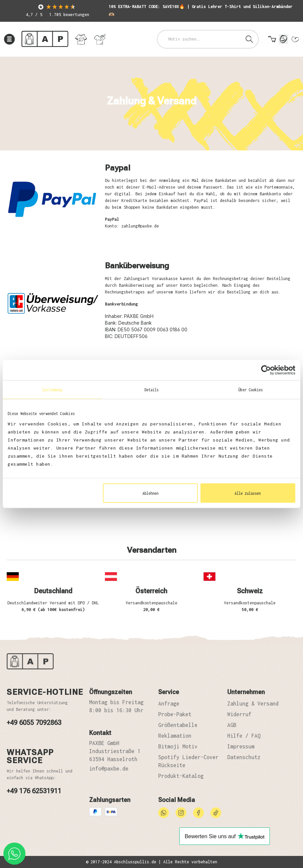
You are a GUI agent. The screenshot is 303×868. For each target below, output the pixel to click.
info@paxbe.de (109, 769)
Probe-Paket (175, 714)
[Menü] (9, 39)
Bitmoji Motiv (178, 746)
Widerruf (239, 714)
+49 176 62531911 (34, 791)
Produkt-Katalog (181, 776)
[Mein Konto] (284, 39)
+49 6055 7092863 (34, 723)
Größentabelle (178, 725)
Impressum (241, 746)
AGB (232, 725)
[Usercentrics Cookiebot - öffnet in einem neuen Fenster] (266, 370)
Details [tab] (152, 389)
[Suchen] (249, 39)
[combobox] (199, 39)
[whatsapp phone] (14, 854)
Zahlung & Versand (253, 704)
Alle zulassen (248, 493)
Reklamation (175, 736)
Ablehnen (150, 493)
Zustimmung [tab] (52, 389)
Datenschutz (244, 757)
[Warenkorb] (272, 41)
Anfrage (169, 704)
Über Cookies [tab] (251, 389)
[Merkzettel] (295, 41)
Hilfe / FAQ (244, 736)
